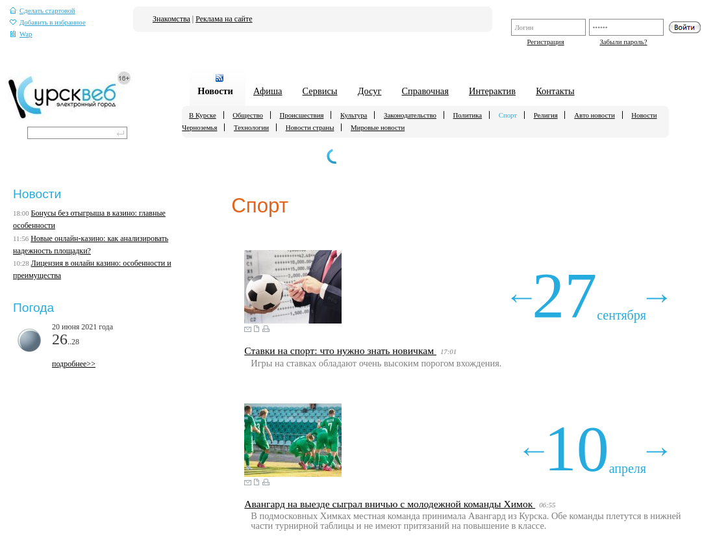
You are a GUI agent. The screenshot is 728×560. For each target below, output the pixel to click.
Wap (21, 34)
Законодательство (410, 115)
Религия (546, 115)
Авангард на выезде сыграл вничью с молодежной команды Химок (390, 504)
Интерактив (492, 91)
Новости (215, 91)
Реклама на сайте (224, 19)
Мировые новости (378, 127)
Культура (354, 115)
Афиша (268, 91)
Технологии (251, 127)
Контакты (555, 91)
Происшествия (302, 115)
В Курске (203, 115)
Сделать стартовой (43, 11)
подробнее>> (74, 364)
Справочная (425, 91)
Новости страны (310, 127)
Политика (468, 115)
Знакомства (171, 19)
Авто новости (594, 115)
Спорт (508, 115)
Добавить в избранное (48, 22)
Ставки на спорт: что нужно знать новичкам (340, 350)
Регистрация (545, 42)
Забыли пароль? (623, 42)
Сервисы (320, 91)
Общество (248, 115)
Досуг (370, 91)
